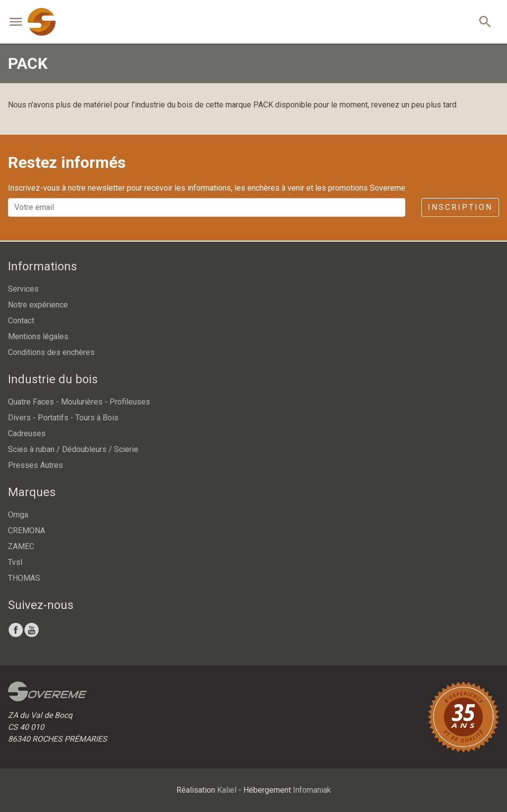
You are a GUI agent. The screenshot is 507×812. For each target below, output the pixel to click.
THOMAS (24, 578)
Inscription (460, 207)
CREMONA (27, 531)
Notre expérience (38, 305)
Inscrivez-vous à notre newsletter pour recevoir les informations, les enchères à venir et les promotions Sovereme (207, 188)
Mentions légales (38, 336)
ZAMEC (21, 546)
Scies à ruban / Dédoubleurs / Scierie (73, 449)
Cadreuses (27, 433)
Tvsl (15, 562)
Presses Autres (35, 465)
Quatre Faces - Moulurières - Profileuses (79, 402)
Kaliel (227, 790)
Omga (18, 515)
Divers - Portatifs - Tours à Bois (63, 418)
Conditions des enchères (51, 352)
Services (23, 289)
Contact (21, 321)
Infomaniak (312, 790)
